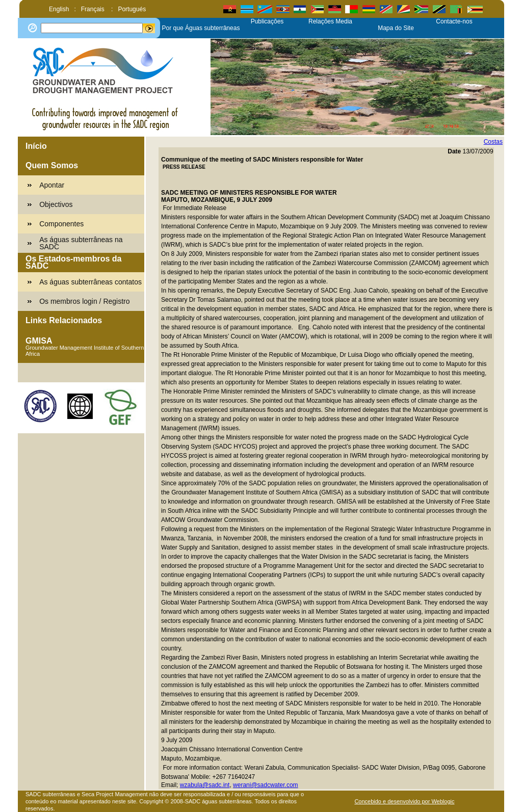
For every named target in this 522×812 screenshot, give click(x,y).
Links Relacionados (64, 320)
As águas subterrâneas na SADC (81, 243)
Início (36, 146)
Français (94, 9)
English (59, 9)
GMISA (39, 341)
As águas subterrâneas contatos (90, 282)
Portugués (132, 9)
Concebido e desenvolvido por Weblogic (404, 801)
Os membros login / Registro (84, 301)
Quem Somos (52, 165)
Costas (493, 142)
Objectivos (56, 204)
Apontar (52, 185)
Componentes (61, 224)
